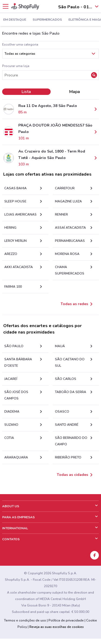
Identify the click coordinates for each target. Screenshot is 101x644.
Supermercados (47, 20)
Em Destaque (15, 20)
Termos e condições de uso (25, 620)
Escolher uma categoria (20, 45)
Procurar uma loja (16, 66)
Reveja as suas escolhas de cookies (57, 627)
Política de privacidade (66, 620)
